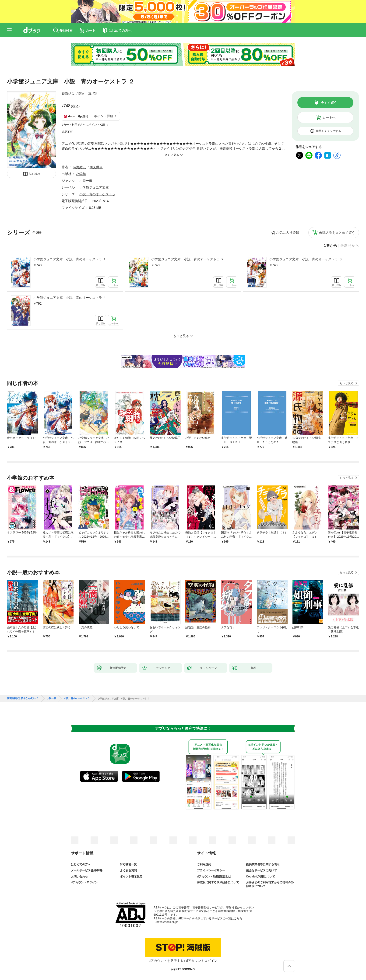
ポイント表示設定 (131, 877)
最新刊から (350, 246)
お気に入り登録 (288, 233)
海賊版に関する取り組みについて (218, 882)
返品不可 (67, 132)
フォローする (95, 94)
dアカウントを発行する (166, 961)
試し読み (35, 174)
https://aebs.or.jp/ (167, 922)
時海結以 (68, 94)
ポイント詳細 (104, 116)
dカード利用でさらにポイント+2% (83, 125)
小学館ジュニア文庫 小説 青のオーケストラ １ (70, 259)
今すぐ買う (329, 103)
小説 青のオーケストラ (97, 194)
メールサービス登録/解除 (87, 870)
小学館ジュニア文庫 (94, 187)
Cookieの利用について (260, 877)
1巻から (331, 246)
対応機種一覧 (128, 864)
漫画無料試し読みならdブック (23, 698)
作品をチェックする (328, 131)
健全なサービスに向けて (261, 870)
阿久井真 (85, 94)
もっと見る (347, 383)
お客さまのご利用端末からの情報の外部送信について (270, 884)
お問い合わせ (79, 877)
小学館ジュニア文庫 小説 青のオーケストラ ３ (306, 259)
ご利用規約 (204, 864)
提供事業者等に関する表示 (263, 864)
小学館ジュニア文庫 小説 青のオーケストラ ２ (188, 259)
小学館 (81, 174)
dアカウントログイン (84, 882)
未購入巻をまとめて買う (337, 233)
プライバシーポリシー (211, 870)
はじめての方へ (81, 864)
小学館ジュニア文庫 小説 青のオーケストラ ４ (70, 298)
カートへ (329, 117)
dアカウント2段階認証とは (214, 877)
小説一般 (86, 181)
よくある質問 (128, 870)
